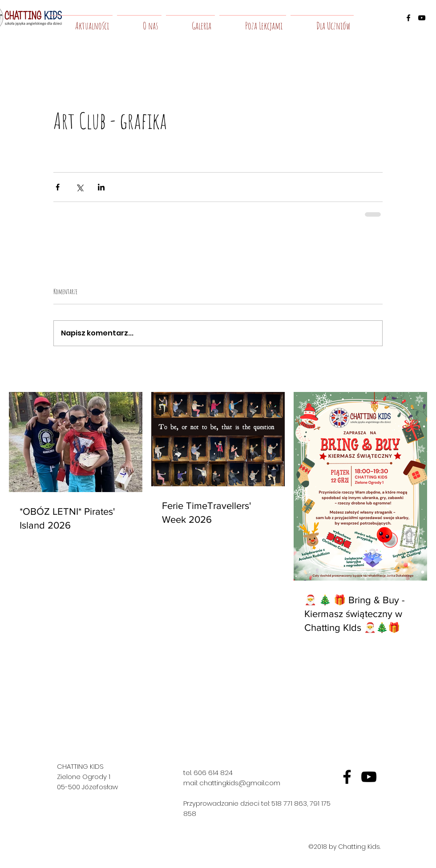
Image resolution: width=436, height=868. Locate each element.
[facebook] (408, 18)
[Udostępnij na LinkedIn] (101, 187)
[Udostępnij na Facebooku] (58, 187)
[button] (139, 22)
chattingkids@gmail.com (240, 783)
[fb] (347, 777)
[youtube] (422, 18)
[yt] (369, 777)
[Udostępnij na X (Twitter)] (79, 187)
